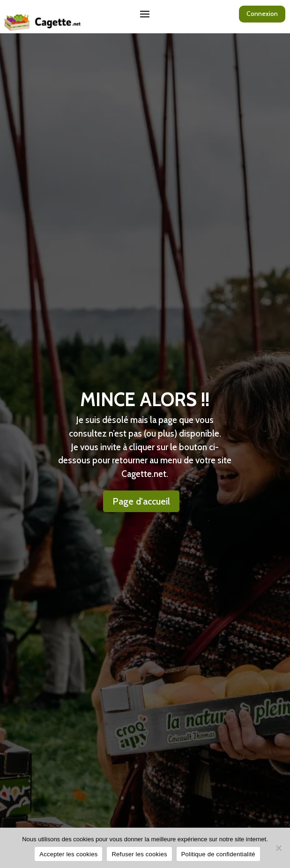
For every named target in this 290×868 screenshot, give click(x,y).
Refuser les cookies (139, 854)
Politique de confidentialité (218, 854)
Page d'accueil (141, 501)
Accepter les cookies (68, 854)
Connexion (262, 14)
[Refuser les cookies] (278, 848)
